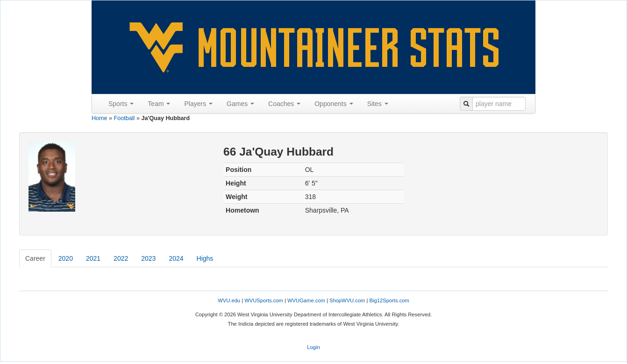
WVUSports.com (264, 300)
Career (35, 258)
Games (240, 104)
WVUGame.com (306, 300)
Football (125, 118)
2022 (121, 258)
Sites (378, 104)
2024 (176, 258)
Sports (121, 104)
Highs (205, 258)
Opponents (334, 104)
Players (198, 104)
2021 (93, 258)
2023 (148, 258)
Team (159, 104)
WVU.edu (229, 300)
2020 (66, 258)
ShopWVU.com (347, 300)
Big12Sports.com (389, 300)
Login (313, 347)
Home (100, 118)
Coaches (284, 104)
